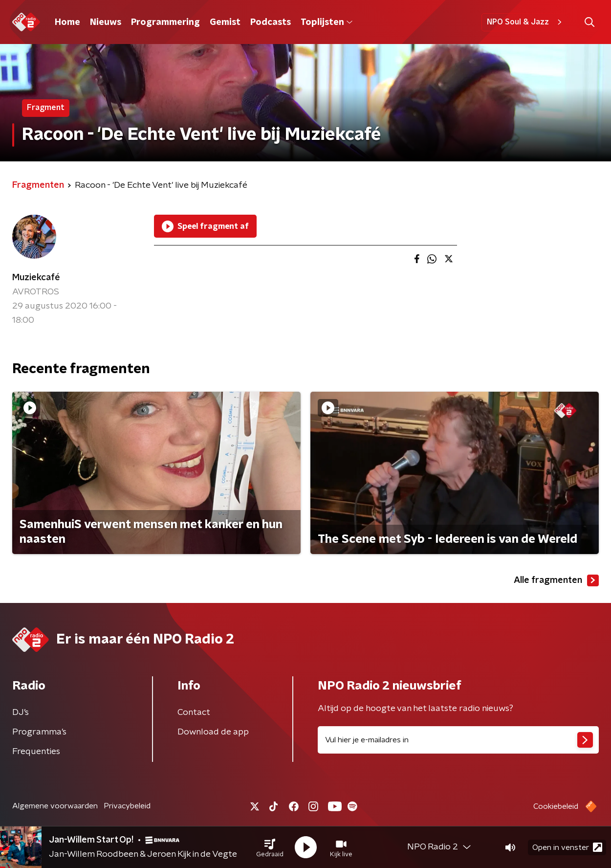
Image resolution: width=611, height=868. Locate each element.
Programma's (39, 732)
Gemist (225, 22)
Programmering (165, 22)
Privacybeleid (127, 806)
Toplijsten (327, 22)
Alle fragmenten (556, 580)
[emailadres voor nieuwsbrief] (458, 740)
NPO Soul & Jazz (526, 22)
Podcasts (271, 22)
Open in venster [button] (567, 847)
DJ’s (21, 712)
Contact (194, 712)
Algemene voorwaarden (55, 806)
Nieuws (106, 22)
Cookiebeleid (556, 806)
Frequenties (36, 752)
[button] (270, 847)
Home (67, 22)
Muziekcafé (36, 278)
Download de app (213, 732)
